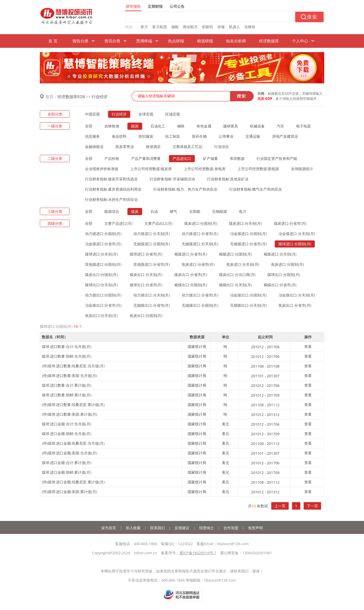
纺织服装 (146, 136)
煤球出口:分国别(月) (284, 275)
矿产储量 (210, 158)
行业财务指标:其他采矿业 (228, 179)
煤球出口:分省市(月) (146, 285)
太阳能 (195, 211)
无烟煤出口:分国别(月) (200, 305)
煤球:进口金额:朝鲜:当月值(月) (67, 434)
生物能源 (220, 211)
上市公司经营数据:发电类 (204, 169)
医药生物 (199, 136)
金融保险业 (94, 147)
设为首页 (109, 528)
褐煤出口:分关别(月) (235, 285)
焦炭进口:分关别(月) (243, 264)
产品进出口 (182, 158)
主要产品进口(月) (118, 223)
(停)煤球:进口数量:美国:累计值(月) (70, 414)
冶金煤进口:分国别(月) (248, 234)
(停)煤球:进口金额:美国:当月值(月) (70, 453)
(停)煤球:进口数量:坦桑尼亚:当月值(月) (73, 366)
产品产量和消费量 (146, 158)
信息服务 (92, 136)
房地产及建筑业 (285, 136)
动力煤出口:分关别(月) (152, 295)
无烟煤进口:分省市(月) (248, 244)
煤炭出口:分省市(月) (191, 275)
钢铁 (181, 126)
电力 (243, 211)
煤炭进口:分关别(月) (245, 223)
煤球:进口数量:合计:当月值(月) (67, 347)
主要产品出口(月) (159, 223)
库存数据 (237, 158)
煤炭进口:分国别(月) (201, 223)
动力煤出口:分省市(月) (200, 295)
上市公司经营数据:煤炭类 (151, 169)
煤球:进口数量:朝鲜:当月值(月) (67, 356)
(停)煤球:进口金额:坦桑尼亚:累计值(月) (73, 482)
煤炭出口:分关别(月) (146, 275)
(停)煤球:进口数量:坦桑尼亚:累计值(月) (73, 405)
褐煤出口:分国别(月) (191, 285)
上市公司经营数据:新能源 (258, 169)
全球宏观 (146, 114)
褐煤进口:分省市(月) (191, 254)
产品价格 (112, 158)
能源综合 (112, 211)
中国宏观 (92, 114)
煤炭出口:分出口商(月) (237, 275)
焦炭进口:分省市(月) (198, 264)
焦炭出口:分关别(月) (101, 316)
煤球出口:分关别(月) (101, 285)
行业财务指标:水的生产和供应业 (111, 199)
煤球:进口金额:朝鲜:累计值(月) (67, 472)
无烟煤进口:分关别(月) (200, 244)
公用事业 (226, 136)
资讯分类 (112, 41)
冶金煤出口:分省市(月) (103, 305)
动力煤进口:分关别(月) (152, 234)
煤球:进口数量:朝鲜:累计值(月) (67, 395)
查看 (308, 347)
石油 (154, 211)
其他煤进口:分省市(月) (152, 264)
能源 (135, 126)
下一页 (312, 506)
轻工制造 (173, 136)
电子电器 (303, 126)
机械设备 (257, 126)
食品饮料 (119, 136)
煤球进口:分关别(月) (101, 254)
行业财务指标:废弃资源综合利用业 (113, 189)
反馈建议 (182, 528)
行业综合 (222, 147)
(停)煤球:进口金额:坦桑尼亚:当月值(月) (73, 443)
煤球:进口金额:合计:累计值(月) (67, 463)
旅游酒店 (153, 147)
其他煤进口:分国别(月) (103, 264)
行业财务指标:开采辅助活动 (172, 179)
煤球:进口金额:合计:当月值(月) (67, 424)
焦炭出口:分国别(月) (146, 316)
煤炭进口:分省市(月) (290, 223)
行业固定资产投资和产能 (277, 158)
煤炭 (135, 211)
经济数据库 (269, 41)
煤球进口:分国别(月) (295, 244)
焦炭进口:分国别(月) (287, 264)
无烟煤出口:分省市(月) (152, 305)
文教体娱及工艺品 (187, 147)
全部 (89, 126)
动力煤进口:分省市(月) (200, 234)
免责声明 (255, 528)
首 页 (53, 41)
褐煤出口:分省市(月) (280, 285)
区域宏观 (173, 114)
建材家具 (231, 126)
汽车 (280, 126)
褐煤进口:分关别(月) (280, 254)
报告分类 (80, 41)
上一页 (280, 506)
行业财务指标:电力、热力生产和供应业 (185, 189)
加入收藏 (133, 528)
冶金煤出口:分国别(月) (248, 295)
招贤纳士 (206, 528)
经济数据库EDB (71, 97)
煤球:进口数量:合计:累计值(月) (67, 385)
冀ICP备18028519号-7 (198, 553)
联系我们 (158, 528)
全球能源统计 (302, 169)
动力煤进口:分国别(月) (103, 234)
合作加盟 (231, 528)
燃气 (173, 211)
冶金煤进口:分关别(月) (297, 234)
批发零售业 (125, 147)
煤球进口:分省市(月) (146, 254)
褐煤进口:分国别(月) (235, 254)
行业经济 (100, 97)
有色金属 (204, 126)
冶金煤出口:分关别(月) (297, 295)
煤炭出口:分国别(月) (101, 275)
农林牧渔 (112, 126)
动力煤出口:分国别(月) (103, 295)
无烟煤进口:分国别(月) (152, 244)
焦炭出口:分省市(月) (295, 305)
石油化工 (158, 126)
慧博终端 (144, 41)
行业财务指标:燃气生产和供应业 (256, 189)
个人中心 (300, 41)
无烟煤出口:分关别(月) (248, 305)
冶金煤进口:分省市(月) (103, 244)
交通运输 (253, 136)
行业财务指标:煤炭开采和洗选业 (111, 179)
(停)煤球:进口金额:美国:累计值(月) (70, 492)
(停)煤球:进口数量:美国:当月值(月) (70, 376)
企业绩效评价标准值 (102, 169)
